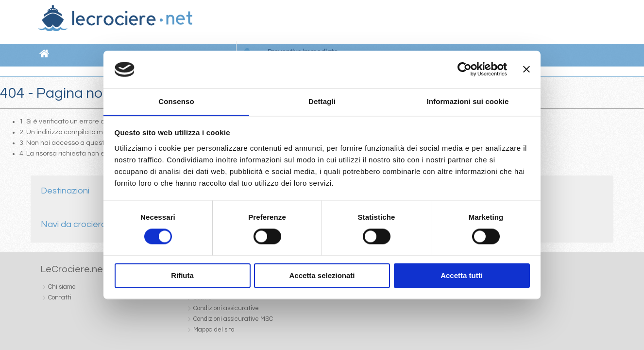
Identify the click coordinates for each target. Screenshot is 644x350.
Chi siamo (408, 22)
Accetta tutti (462, 276)
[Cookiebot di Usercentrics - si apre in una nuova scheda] (465, 69)
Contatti (484, 22)
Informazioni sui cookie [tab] (468, 101)
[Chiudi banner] (526, 69)
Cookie (386, 325)
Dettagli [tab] (322, 101)
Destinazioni (65, 190)
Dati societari (352, 325)
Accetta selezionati (322, 276)
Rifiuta (182, 276)
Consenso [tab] (176, 101)
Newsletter (447, 22)
